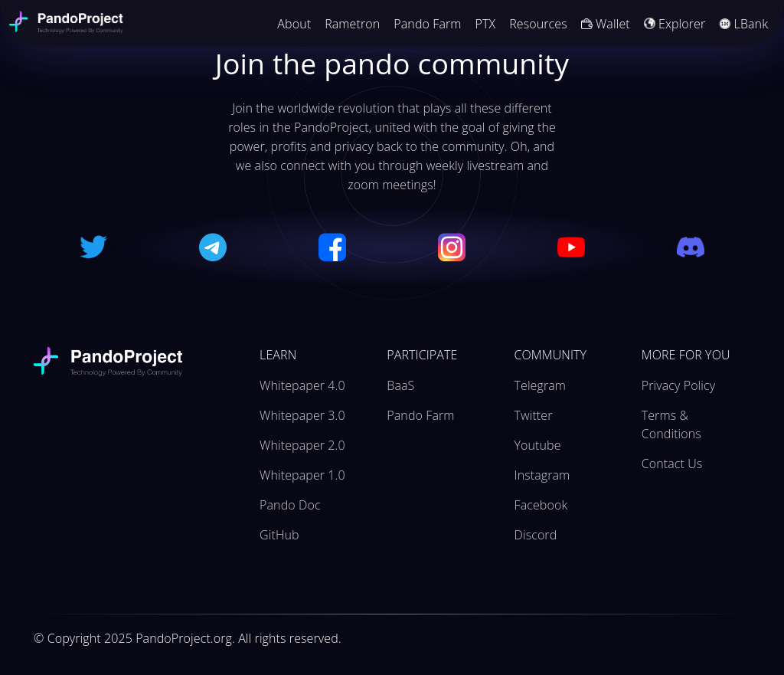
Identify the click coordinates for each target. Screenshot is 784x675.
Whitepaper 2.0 (302, 445)
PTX (486, 24)
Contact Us (672, 464)
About (294, 24)
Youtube (538, 445)
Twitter (534, 415)
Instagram (542, 475)
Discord (536, 535)
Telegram (541, 385)
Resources (538, 24)
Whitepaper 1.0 (302, 475)
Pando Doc (290, 505)
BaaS (400, 385)
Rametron (352, 24)
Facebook (541, 505)
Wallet (606, 24)
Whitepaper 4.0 (302, 385)
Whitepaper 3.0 (302, 415)
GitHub (279, 535)
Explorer (675, 24)
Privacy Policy (678, 385)
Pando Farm (427, 24)
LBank (743, 24)
